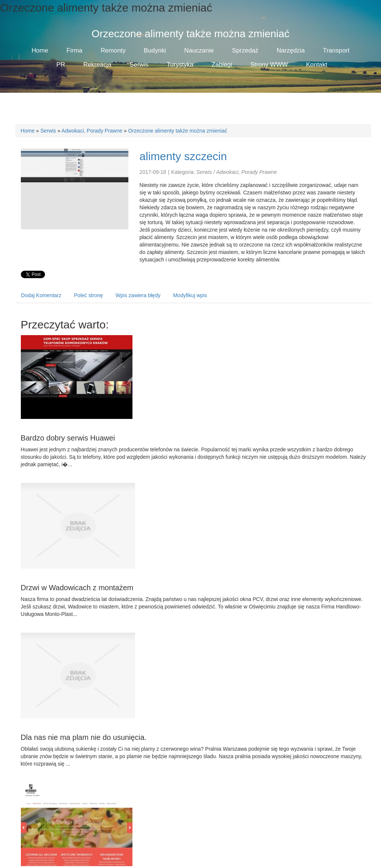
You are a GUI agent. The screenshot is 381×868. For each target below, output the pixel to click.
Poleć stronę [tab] (89, 295)
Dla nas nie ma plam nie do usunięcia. (84, 737)
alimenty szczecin (183, 156)
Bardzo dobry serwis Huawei (68, 438)
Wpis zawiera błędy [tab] (138, 295)
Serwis (48, 131)
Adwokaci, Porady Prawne (92, 131)
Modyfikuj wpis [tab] (190, 295)
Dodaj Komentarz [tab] (41, 295)
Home (28, 131)
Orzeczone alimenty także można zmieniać (177, 131)
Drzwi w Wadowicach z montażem (77, 588)
